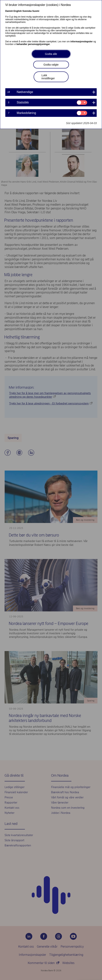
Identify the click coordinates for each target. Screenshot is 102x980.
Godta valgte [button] (51, 65)
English (18, 11)
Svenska (27, 11)
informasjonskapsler (82, 42)
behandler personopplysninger (33, 44)
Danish (9, 11)
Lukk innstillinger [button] (48, 77)
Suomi (36, 11)
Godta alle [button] (51, 54)
